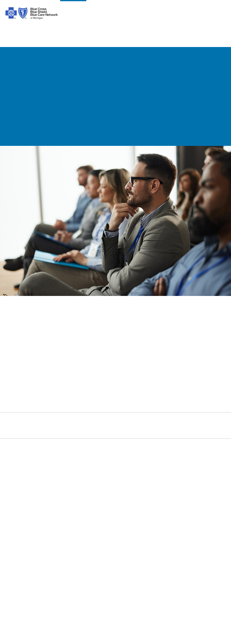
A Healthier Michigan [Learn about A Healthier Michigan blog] (178, 515)
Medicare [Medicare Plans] (165, 471)
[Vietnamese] (104, 577)
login (218, 16)
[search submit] (222, 429)
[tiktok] (43, 432)
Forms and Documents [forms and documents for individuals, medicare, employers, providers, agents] (124, 488)
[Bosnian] (85, 585)
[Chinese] (50, 577)
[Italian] (12, 585)
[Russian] (55, 585)
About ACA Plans (60, 479)
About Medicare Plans (65, 488)
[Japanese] (33, 585)
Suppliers (165, 506)
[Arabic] (34, 577)
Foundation (17, 506)
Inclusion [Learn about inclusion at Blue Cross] (14, 497)
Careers (12, 515)
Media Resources (174, 533)
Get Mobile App (116, 515)
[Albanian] (126, 577)
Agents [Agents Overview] (163, 497)
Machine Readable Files (125, 497)
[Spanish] (13, 577)
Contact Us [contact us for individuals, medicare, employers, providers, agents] (112, 462)
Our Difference (20, 488)
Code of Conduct (59, 471)
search (203, 16)
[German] (201, 577)
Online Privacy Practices (67, 515)
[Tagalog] (114, 585)
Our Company (19, 471)
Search (162, 429)
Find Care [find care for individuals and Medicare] (110, 471)
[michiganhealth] (108, 432)
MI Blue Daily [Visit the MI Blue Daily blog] (169, 524)
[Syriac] (74, 577)
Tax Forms (53, 533)
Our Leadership (21, 479)
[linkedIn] (75, 432)
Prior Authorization (61, 497)
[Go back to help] (88, 58)
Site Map (165, 542)
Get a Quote (113, 524)
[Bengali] (163, 577)
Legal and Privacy (60, 462)
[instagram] (26, 432)
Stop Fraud (53, 524)
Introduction (17, 462)
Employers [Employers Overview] (167, 479)
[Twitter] (59, 432)
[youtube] (91, 432)
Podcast (109, 506)
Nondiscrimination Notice (68, 506)
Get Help (109, 479)
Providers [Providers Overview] (165, 488)
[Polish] (181, 577)
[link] (115, 335)
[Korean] (145, 577)
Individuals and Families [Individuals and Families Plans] (181, 462)
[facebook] (10, 432)
